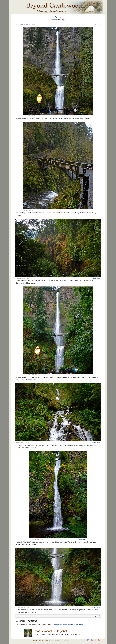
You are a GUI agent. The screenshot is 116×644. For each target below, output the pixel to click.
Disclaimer (47, 641)
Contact (34, 641)
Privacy (40, 641)
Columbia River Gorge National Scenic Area (67, 624)
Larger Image (96, 278)
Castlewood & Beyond (51, 631)
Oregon (58, 17)
